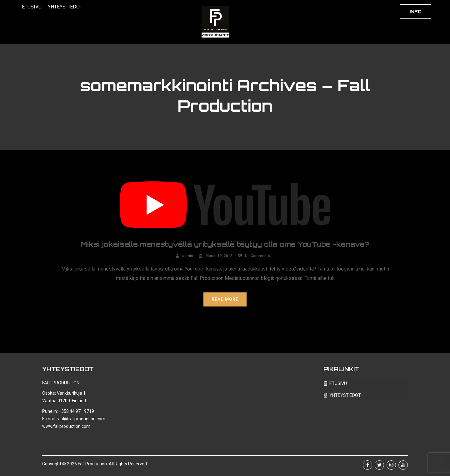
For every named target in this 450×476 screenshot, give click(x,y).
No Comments (257, 256)
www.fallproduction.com (66, 426)
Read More (225, 299)
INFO (416, 11)
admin (188, 256)
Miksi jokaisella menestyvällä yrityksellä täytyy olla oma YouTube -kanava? (225, 244)
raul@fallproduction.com (81, 419)
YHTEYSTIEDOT (65, 7)
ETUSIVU (32, 7)
